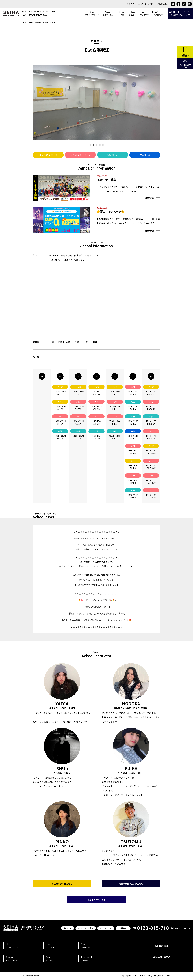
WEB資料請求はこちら (62, 885)
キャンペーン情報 (146, 4)
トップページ (28, 22)
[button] (90, 145)
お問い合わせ (163, 4)
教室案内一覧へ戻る (96, 901)
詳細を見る (153, 198)
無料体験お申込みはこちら (131, 885)
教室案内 (40, 22)
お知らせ (130, 4)
